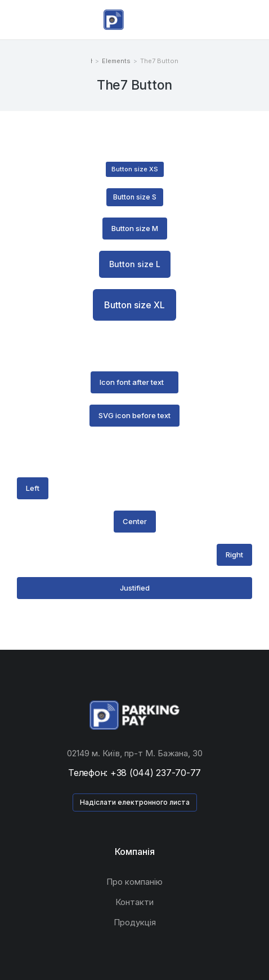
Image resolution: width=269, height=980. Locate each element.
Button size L (135, 264)
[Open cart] (253, 20)
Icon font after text (132, 382)
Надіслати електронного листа (135, 802)
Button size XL (134, 305)
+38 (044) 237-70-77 (156, 773)
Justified (135, 588)
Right (234, 555)
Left (33, 488)
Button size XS (135, 169)
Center (135, 521)
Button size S (135, 197)
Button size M (135, 228)
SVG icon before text (134, 415)
